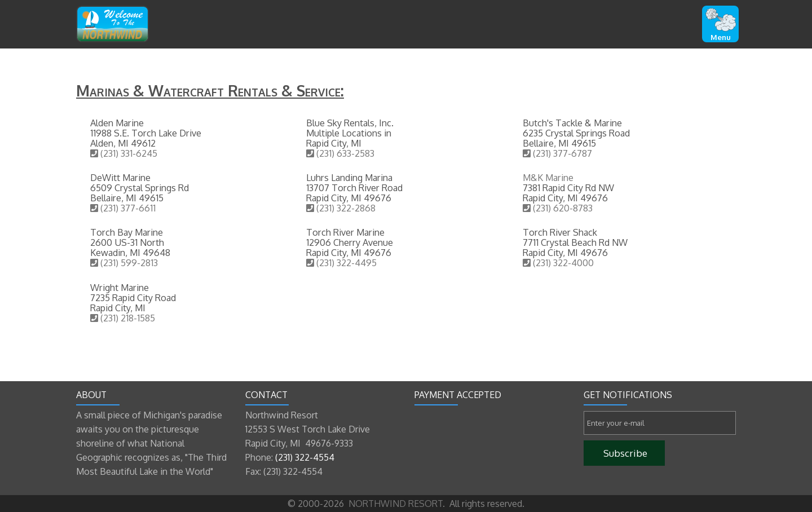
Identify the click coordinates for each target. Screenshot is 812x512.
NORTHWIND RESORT (394, 504)
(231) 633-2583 (340, 153)
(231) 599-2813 (124, 262)
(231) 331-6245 (124, 153)
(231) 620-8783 (558, 208)
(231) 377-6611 (123, 208)
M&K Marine (548, 177)
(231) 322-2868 (341, 208)
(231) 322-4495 (341, 262)
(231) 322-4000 (558, 262)
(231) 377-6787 (557, 153)
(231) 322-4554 (305, 457)
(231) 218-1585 (123, 318)
